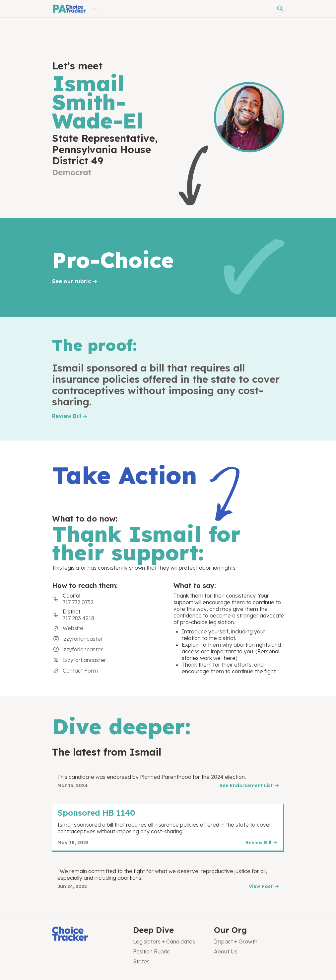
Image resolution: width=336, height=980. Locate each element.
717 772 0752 (78, 602)
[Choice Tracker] (87, 934)
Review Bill (67, 416)
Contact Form (80, 671)
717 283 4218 (78, 618)
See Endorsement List (246, 785)
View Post (261, 886)
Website (73, 628)
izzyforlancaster (83, 639)
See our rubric (71, 281)
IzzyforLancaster (84, 660)
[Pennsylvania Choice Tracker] (69, 9)
